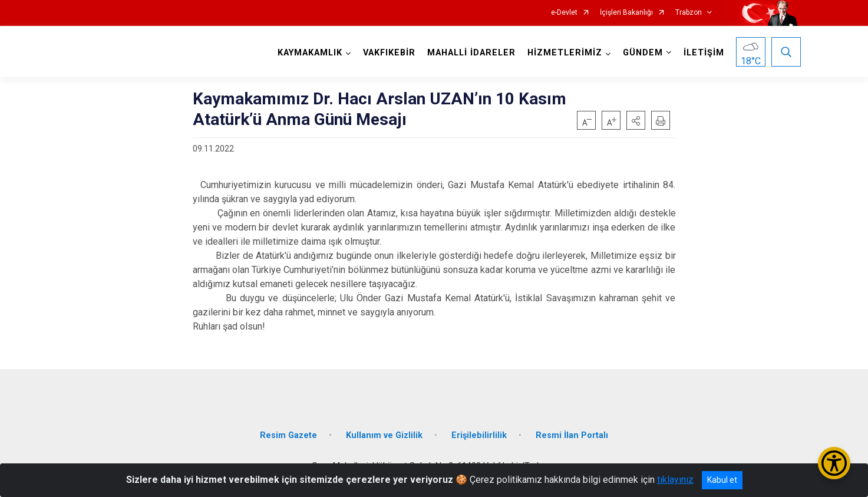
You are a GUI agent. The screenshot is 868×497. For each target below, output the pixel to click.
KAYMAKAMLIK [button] (310, 53)
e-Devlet (564, 13)
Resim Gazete (288, 435)
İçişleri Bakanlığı (626, 13)
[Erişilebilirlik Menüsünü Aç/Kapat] (834, 463)
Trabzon (689, 13)
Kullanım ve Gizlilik (384, 435)
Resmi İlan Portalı (572, 435)
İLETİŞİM (704, 53)
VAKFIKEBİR (389, 53)
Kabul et (722, 480)
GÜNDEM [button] (643, 53)
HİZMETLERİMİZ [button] (565, 53)
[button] (636, 120)
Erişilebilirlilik (479, 435)
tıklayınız (675, 480)
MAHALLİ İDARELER (471, 53)
